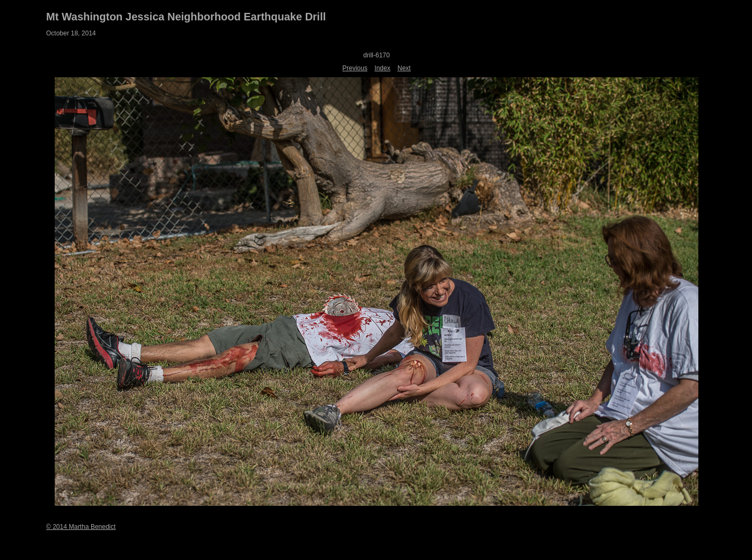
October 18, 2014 (71, 33)
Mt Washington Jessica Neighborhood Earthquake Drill (186, 17)
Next (404, 68)
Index (382, 68)
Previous (355, 68)
